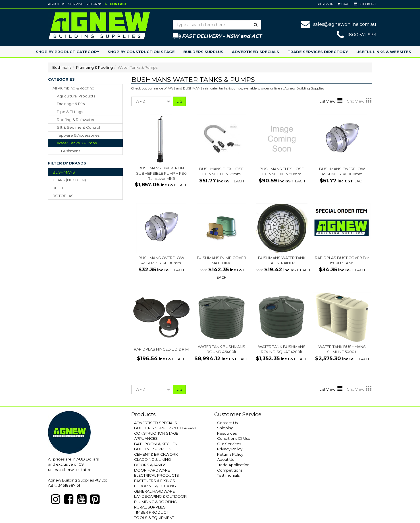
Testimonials (228, 475)
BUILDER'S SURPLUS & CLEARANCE (167, 428)
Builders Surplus (203, 52)
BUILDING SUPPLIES (153, 449)
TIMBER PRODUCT (151, 512)
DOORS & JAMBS (150, 465)
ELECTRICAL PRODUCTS (157, 475)
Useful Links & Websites (384, 52)
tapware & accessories (78, 135)
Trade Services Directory (318, 52)
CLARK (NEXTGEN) (69, 180)
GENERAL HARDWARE (154, 491)
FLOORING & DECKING (155, 486)
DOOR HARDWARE (152, 470)
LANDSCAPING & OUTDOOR (160, 496)
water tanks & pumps (77, 143)
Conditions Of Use (234, 438)
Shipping (76, 4)
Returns (94, 4)
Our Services (229, 444)
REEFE (58, 188)
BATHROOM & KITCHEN (156, 444)
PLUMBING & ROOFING (155, 502)
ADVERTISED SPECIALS (156, 423)
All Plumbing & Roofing (73, 88)
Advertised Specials (255, 52)
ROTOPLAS (63, 196)
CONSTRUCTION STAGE (156, 433)
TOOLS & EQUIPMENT (154, 518)
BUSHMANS (64, 172)
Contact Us (227, 423)
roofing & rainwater (76, 120)
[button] (326, 4)
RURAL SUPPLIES (150, 507)
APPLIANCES (146, 438)
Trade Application (233, 465)
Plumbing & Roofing (94, 67)
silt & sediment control (78, 127)
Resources (227, 433)
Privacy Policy (230, 449)
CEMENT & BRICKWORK (156, 454)
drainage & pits (71, 104)
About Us (57, 4)
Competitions (230, 470)
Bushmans (62, 67)
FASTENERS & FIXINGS (155, 481)
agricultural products (76, 96)
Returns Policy (230, 454)
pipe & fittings (70, 112)
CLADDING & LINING (152, 459)
